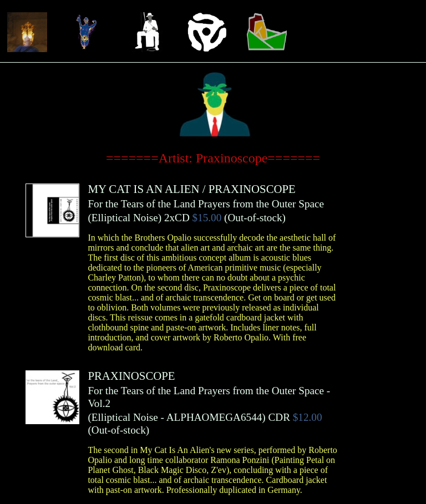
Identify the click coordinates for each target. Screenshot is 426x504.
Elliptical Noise (125, 218)
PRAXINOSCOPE (252, 189)
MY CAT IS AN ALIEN (143, 189)
